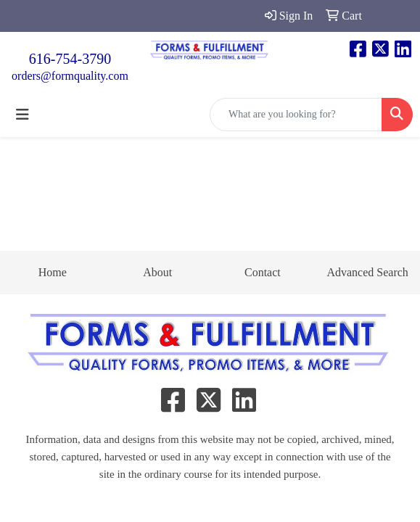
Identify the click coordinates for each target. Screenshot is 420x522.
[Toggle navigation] (22, 115)
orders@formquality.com (70, 76)
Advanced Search (367, 272)
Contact (263, 272)
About (157, 272)
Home (53, 272)
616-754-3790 (70, 59)
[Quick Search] (296, 115)
